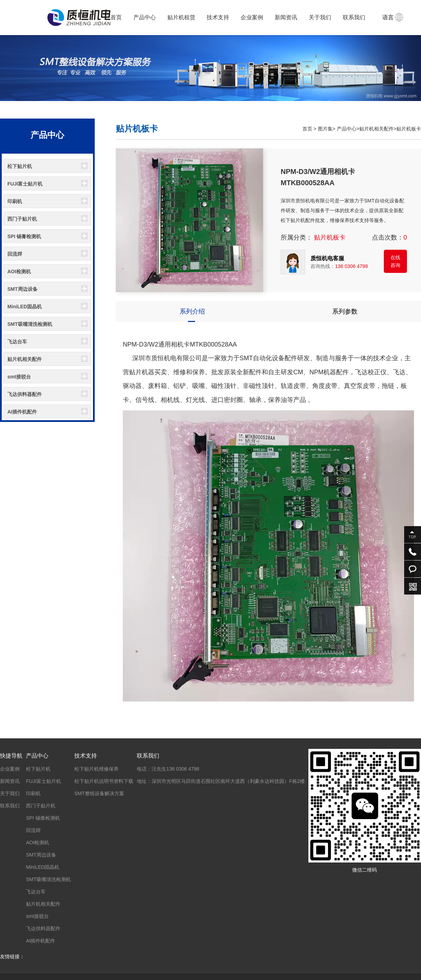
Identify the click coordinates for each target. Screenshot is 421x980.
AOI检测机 (19, 271)
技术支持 (218, 17)
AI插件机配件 (22, 412)
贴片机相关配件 (25, 359)
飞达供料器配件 (25, 394)
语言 (393, 17)
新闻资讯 (286, 17)
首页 (116, 17)
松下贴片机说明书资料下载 (104, 781)
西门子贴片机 (22, 219)
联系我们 (354, 17)
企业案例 (252, 17)
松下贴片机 (20, 166)
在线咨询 (395, 261)
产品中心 (145, 17)
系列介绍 (192, 311)
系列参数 (345, 311)
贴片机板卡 (409, 129)
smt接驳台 (19, 377)
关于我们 (320, 17)
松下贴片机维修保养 (96, 769)
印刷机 (15, 201)
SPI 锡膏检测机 (24, 236)
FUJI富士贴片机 (25, 184)
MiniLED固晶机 (25, 307)
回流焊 (15, 254)
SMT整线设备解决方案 (99, 793)
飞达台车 (17, 342)
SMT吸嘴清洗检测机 (30, 324)
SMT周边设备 (22, 289)
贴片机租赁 (181, 17)
